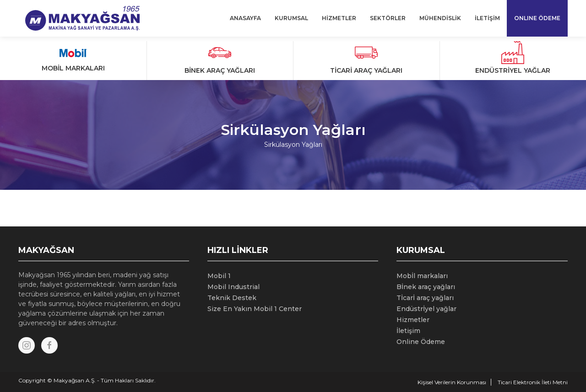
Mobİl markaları (422, 276)
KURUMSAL (291, 18)
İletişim (408, 331)
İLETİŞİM (487, 18)
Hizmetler (413, 320)
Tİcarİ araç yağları (425, 298)
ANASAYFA (245, 18)
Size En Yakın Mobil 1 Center (255, 309)
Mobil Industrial (233, 287)
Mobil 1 (219, 276)
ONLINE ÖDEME (537, 18)
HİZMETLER (339, 18)
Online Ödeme (421, 342)
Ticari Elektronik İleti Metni (533, 382)
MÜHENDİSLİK (440, 18)
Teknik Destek (232, 298)
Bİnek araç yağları (426, 287)
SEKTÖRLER (388, 18)
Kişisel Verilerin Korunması (452, 382)
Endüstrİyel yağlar (426, 309)
